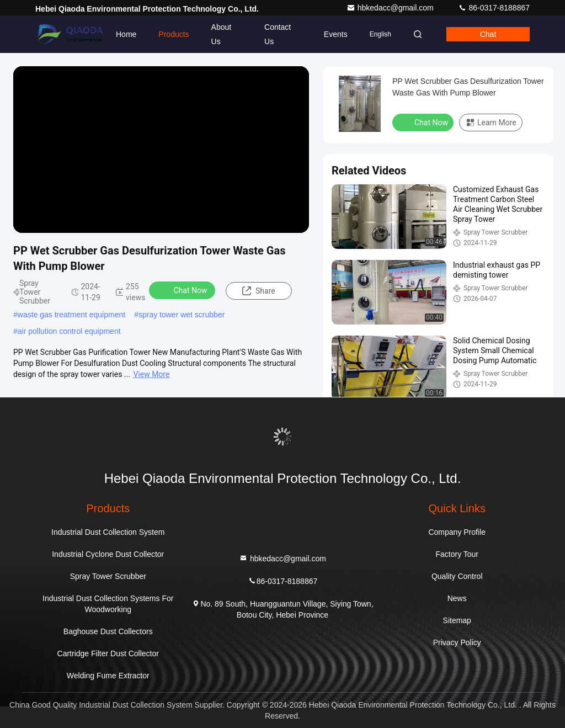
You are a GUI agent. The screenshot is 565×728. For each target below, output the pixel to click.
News (457, 598)
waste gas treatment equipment (71, 315)
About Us (222, 34)
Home (126, 34)
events (336, 34)
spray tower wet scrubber (182, 315)
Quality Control (457, 576)
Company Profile (457, 532)
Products (174, 34)
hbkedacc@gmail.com (391, 8)
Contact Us (278, 34)
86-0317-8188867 (494, 8)
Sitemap (457, 620)
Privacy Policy (457, 642)
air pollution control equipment (69, 331)
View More (151, 374)
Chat (488, 34)
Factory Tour (457, 554)
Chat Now (183, 290)
